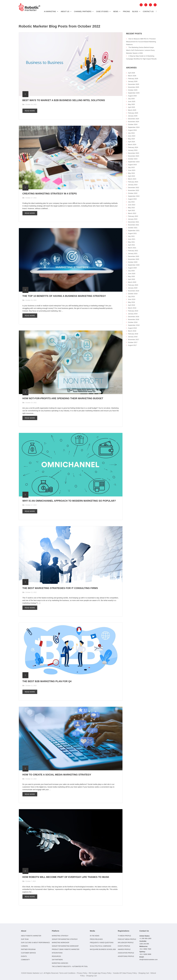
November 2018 (133, 319)
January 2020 (133, 288)
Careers (24, 946)
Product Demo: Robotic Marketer (66, 949)
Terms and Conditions (67, 973)
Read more (30, 111)
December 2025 (133, 84)
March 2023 (132, 179)
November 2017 (133, 340)
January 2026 (133, 81)
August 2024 (132, 130)
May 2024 (131, 139)
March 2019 (132, 308)
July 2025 (131, 99)
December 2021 (133, 222)
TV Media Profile (124, 936)
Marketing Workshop (61, 943)
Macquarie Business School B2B (103, 949)
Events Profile (124, 946)
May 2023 (131, 173)
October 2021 (133, 228)
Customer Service (28, 953)
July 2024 (131, 133)
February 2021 (133, 251)
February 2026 (133, 79)
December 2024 (133, 119)
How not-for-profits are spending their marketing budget (63, 398)
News (117, 11)
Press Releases (96, 939)
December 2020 (133, 256)
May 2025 (131, 104)
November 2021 (133, 225)
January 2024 (133, 150)
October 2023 (133, 159)
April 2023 (131, 176)
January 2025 (133, 116)
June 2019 (132, 299)
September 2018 (134, 325)
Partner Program (28, 949)
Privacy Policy (82, 973)
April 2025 (131, 107)
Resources (56, 956)
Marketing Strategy (60, 936)
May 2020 (131, 276)
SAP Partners (57, 960)
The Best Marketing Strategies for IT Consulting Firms (60, 588)
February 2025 (133, 113)
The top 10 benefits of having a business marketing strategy (64, 296)
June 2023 (132, 170)
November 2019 (133, 291)
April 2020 (131, 279)
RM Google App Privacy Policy (100, 973)
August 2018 (132, 328)
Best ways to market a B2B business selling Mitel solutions (64, 100)
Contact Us (148, 11)
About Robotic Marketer (31, 936)
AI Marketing (51, 11)
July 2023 (131, 167)
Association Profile (126, 953)
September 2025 (134, 93)
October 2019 (133, 294)
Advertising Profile (126, 956)
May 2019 (131, 302)
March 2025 (132, 110)
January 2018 (133, 337)
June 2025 (132, 102)
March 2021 (132, 248)
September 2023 (134, 162)
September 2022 (134, 196)
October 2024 (133, 124)
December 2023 (133, 153)
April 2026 (131, 73)
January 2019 (133, 314)
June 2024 (132, 136)
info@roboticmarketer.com (148, 960)
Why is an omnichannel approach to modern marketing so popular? (69, 501)
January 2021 (133, 253)
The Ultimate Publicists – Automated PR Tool (70, 966)
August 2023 (132, 165)
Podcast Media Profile (127, 939)
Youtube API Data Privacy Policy (125, 973)
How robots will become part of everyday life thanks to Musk (66, 877)
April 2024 (131, 142)
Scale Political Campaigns (100, 946)
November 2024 (133, 122)
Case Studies (103, 11)
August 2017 (132, 345)
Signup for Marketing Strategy (65, 939)
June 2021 (132, 239)
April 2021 (131, 245)
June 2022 (132, 205)
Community (25, 960)
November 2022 (133, 190)
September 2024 (134, 127)
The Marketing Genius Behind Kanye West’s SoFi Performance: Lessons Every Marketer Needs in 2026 (140, 50)
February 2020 (133, 285)
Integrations (57, 953)
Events (24, 956)
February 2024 (133, 147)
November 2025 (133, 87)
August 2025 (132, 96)
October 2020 (133, 262)
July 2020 (131, 271)
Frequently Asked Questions (102, 943)
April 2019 (131, 305)
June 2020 (132, 274)
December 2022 (133, 188)
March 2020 (132, 282)
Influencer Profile (126, 943)
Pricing (126, 11)
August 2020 (132, 268)
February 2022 (133, 216)
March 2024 (132, 145)
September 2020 (134, 265)
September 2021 (134, 231)
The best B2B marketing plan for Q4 (47, 681)
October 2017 (133, 342)
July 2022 (131, 202)
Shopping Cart (144, 973)
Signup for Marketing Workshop (65, 946)
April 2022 (131, 210)
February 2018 (133, 334)
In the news (95, 936)
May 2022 (131, 208)
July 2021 (131, 236)
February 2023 (133, 182)
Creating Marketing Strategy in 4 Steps (50, 194)
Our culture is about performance (35, 943)
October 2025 (133, 90)
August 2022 (132, 199)
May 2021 (131, 242)
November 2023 (133, 156)
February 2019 (133, 311)
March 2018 (132, 331)
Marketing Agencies (60, 963)
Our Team (25, 939)
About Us (66, 11)
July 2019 (131, 296)
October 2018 (133, 322)
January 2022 (133, 219)
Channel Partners (84, 11)
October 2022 (133, 193)
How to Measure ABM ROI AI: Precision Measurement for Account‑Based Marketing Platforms (141, 42)
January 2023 (133, 185)
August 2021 (132, 233)
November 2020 (133, 259)
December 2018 (133, 317)
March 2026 (132, 76)
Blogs (136, 11)
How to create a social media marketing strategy (57, 775)
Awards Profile (124, 949)
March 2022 (132, 213)
